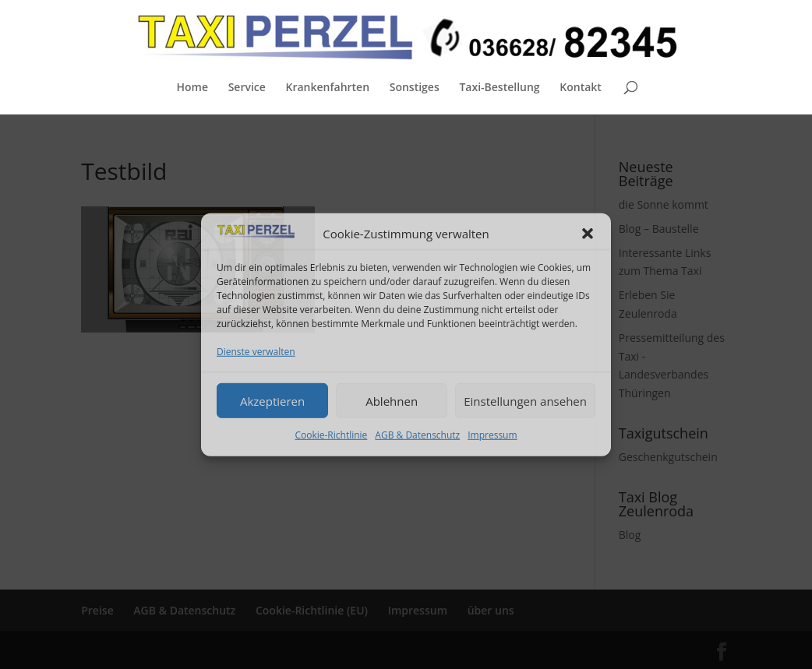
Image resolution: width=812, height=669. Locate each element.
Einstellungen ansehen (525, 400)
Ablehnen (392, 400)
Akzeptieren (272, 400)
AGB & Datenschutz (417, 435)
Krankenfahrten (327, 88)
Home (192, 88)
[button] (588, 234)
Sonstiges (415, 88)
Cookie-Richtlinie (331, 435)
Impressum (492, 435)
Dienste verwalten (256, 352)
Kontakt (581, 88)
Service (247, 88)
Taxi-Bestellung (499, 88)
